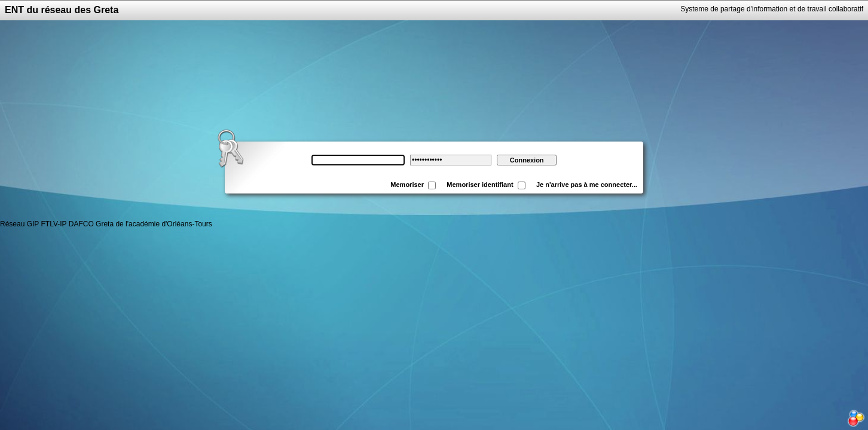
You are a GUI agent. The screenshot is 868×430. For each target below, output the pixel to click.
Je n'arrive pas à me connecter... (589, 185)
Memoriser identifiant (480, 185)
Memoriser (407, 185)
